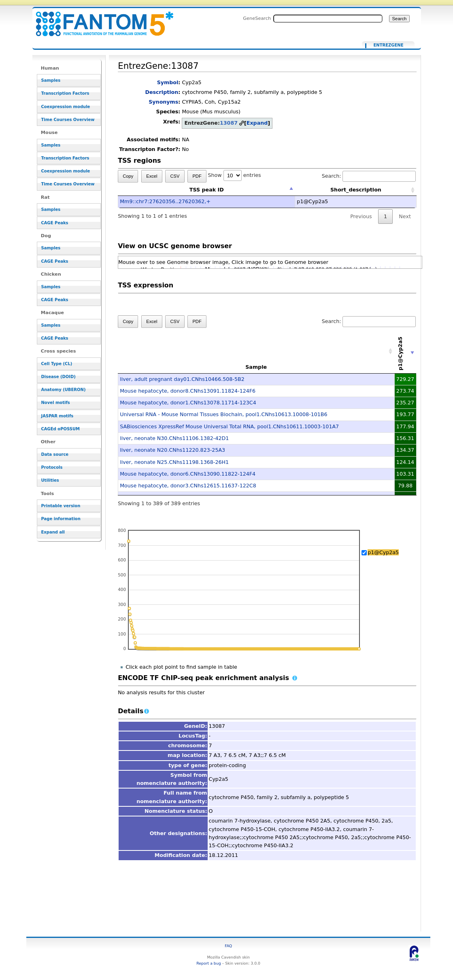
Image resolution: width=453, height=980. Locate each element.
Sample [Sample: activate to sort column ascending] (256, 367)
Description (162, 92)
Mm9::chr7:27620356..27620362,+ (165, 201)
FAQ (228, 946)
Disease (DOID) (58, 377)
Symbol (168, 82)
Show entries (235, 175)
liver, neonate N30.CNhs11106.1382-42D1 (174, 438)
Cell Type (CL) (57, 364)
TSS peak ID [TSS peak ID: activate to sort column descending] (207, 190)
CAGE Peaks (55, 223)
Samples (51, 80)
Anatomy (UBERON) (64, 390)
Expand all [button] (53, 532)
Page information (61, 519)
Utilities (50, 480)
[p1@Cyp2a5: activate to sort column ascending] (405, 352)
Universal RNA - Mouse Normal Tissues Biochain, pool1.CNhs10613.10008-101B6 (223, 414)
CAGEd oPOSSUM (61, 429)
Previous (361, 216)
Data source (55, 454)
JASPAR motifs (57, 416)
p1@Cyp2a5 (383, 552)
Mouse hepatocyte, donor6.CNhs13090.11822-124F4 (188, 474)
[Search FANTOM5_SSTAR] (328, 19)
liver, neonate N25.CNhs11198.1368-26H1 (174, 462)
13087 (229, 123)
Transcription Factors (65, 93)
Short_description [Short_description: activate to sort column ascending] (356, 190)
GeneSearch (257, 18)
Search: (369, 176)
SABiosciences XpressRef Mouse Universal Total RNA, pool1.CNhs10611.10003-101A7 (229, 426)
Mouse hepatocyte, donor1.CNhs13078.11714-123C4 (188, 403)
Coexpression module (66, 107)
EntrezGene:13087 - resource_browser (100, 19)
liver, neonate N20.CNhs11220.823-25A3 (172, 450)
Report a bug (208, 963)
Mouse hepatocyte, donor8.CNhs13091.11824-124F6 (188, 391)
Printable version (61, 506)
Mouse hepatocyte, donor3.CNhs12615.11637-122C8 (188, 486)
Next (405, 216)
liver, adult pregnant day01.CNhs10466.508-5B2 (182, 379)
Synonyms (163, 102)
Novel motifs (56, 403)
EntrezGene (388, 45)
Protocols (52, 467)
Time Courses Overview (68, 120)
